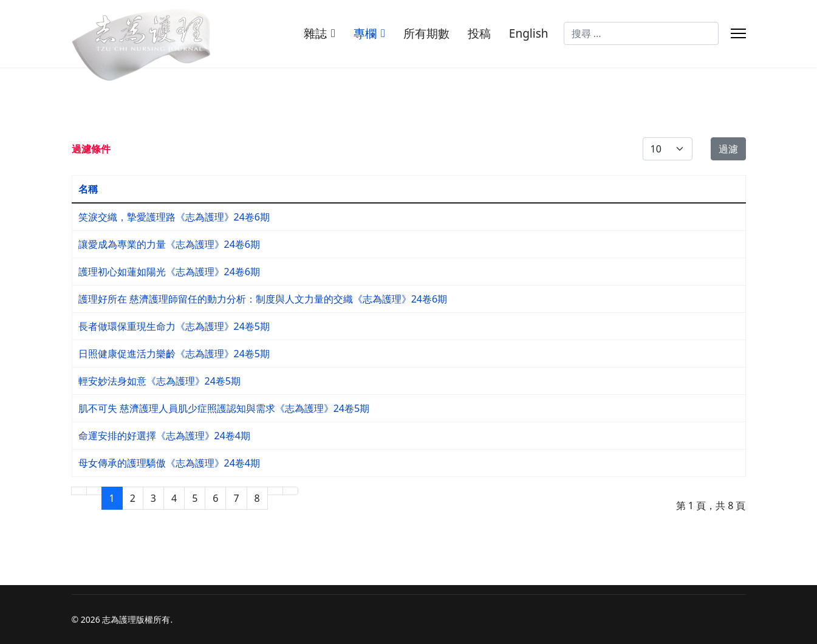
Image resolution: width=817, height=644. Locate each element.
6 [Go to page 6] (215, 498)
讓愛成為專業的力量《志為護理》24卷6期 (169, 244)
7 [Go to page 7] (236, 498)
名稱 (88, 189)
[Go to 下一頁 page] (275, 491)
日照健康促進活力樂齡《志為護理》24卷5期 (174, 354)
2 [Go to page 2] (133, 498)
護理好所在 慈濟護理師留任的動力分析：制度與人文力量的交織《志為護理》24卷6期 (263, 299)
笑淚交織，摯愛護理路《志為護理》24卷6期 (174, 217)
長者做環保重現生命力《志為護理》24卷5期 (174, 326)
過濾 (728, 149)
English (529, 33)
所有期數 (426, 33)
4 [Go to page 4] (174, 498)
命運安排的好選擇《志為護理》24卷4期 (164, 436)
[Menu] (738, 33)
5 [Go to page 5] (195, 498)
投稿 (479, 33)
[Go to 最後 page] (290, 491)
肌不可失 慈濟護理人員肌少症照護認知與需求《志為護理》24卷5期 (224, 408)
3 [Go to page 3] (153, 498)
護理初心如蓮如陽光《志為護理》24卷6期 (169, 272)
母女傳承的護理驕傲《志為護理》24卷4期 (169, 463)
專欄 (365, 33)
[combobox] (641, 33)
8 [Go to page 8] (257, 498)
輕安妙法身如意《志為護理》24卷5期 (159, 381)
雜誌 (315, 33)
